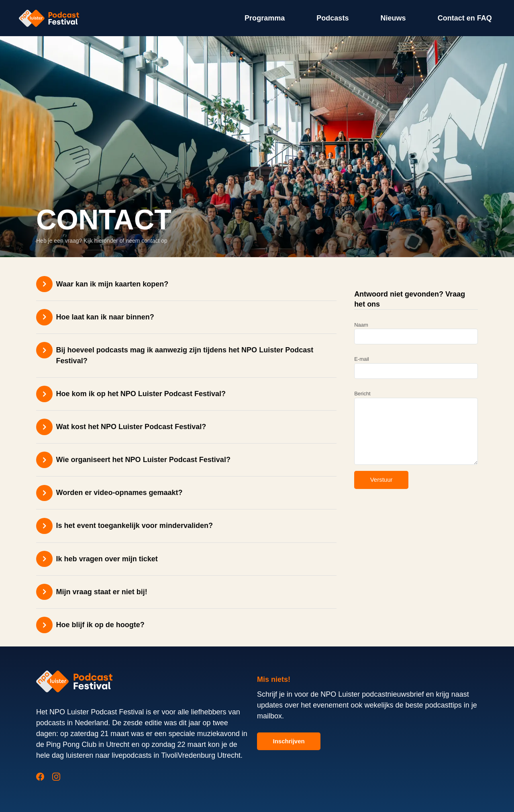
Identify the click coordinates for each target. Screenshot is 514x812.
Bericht (416, 427)
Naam (416, 333)
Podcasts (332, 18)
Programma (265, 18)
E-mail (416, 367)
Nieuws (393, 18)
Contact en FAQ (465, 18)
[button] (186, 284)
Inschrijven (289, 741)
